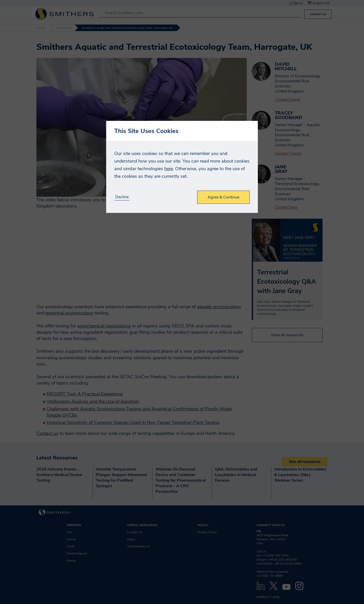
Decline (122, 197)
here (169, 169)
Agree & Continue (223, 197)
